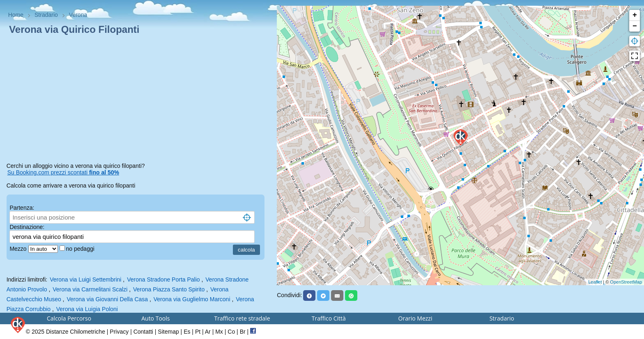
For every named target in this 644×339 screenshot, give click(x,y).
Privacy (119, 332)
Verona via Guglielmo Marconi (192, 299)
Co (231, 332)
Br (243, 332)
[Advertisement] (139, 100)
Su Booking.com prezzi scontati (63, 172)
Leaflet (595, 282)
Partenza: (22, 208)
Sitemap (168, 332)
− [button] (635, 26)
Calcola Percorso (69, 318)
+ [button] (635, 15)
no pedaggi (81, 249)
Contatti (143, 332)
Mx (219, 332)
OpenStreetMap (626, 282)
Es (187, 332)
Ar (208, 332)
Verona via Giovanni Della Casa (107, 299)
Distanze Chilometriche (76, 332)
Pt (198, 332)
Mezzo (19, 249)
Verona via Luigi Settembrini (85, 279)
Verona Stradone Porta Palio (163, 279)
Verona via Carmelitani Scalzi (90, 289)
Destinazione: (27, 227)
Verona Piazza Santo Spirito (169, 289)
